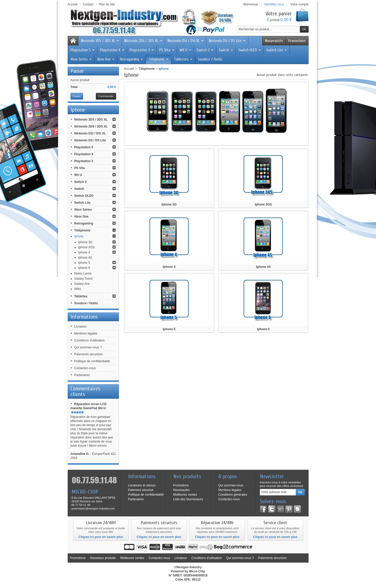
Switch (226, 50)
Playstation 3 (142, 50)
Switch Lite (277, 50)
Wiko (78, 289)
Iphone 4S (85, 258)
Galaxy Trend (83, 279)
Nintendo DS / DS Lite (227, 41)
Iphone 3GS (86, 247)
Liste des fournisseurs (188, 499)
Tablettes (183, 59)
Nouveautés (274, 41)
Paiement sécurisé (141, 490)
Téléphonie (159, 59)
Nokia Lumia (83, 273)
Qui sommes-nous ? (88, 347)
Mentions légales (86, 334)
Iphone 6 (84, 268)
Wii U (186, 50)
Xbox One (106, 59)
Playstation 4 (112, 50)
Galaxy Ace (82, 284)
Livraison (80, 327)
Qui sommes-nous (231, 485)
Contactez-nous (85, 368)
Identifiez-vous (274, 4)
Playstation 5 (83, 50)
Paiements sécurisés (89, 354)
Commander (106, 96)
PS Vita (167, 50)
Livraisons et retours (142, 485)
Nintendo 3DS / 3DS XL (100, 41)
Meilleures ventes (185, 495)
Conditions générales (233, 495)
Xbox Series (81, 59)
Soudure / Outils (210, 59)
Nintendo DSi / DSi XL (186, 41)
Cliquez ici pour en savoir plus (101, 537)
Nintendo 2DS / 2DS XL (144, 41)
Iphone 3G (85, 242)
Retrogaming (132, 59)
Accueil (129, 69)
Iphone (79, 236)
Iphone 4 (84, 252)
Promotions (297, 41)
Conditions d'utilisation (90, 340)
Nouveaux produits (103, 558)
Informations (84, 317)
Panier (77, 71)
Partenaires (82, 375)
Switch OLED (250, 50)
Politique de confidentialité (92, 361)
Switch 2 (205, 50)
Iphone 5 (84, 263)
